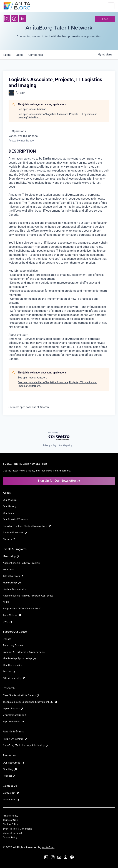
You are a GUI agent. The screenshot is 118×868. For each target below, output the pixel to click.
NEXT (6, 602)
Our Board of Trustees (16, 519)
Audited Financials (15, 532)
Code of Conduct (12, 833)
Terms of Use (10, 820)
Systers (9, 671)
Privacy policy (50, 445)
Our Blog (10, 769)
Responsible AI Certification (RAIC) (22, 608)
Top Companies (14, 722)
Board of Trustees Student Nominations (27, 526)
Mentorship (11, 556)
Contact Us (11, 793)
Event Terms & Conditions (17, 829)
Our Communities (13, 665)
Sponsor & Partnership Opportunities (24, 652)
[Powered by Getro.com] (59, 436)
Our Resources (14, 763)
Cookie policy (66, 445)
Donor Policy (10, 837)
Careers (9, 539)
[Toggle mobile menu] (111, 6)
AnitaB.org (49, 847)
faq (105, 19)
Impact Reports (13, 708)
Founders (8, 569)
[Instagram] (7, 18)
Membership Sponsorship (20, 658)
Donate (7, 639)
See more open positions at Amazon (29, 407)
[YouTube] (59, 857)
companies (36, 55)
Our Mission (10, 500)
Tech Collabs (12, 615)
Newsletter (11, 799)
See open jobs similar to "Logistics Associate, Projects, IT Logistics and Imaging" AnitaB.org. (58, 116)
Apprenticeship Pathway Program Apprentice (28, 596)
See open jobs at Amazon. (32, 109)
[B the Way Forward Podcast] (72, 857)
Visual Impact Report (14, 715)
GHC (8, 622)
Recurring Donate (13, 645)
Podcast (9, 776)
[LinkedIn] (22, 18)
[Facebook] (15, 18)
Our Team (8, 513)
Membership (12, 583)
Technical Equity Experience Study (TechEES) (30, 702)
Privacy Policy (11, 816)
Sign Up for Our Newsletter (59, 481)
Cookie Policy (10, 824)
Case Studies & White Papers (21, 695)
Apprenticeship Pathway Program (22, 563)
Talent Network (13, 576)
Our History (9, 506)
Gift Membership (14, 678)
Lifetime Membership (15, 589)
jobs (20, 55)
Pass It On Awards (15, 739)
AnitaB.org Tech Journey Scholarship (26, 745)
